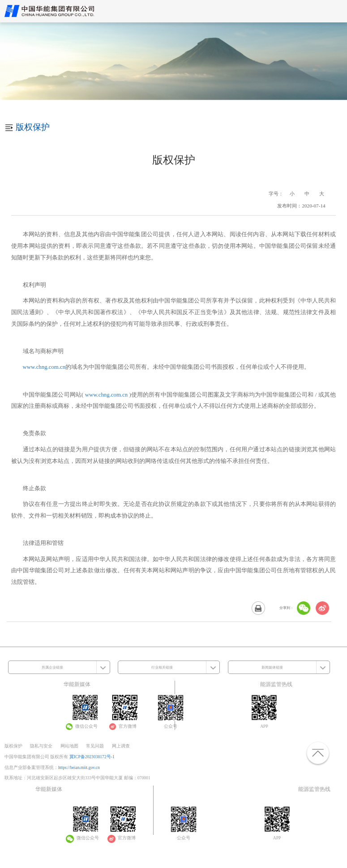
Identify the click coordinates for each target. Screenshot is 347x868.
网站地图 (69, 746)
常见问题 (95, 746)
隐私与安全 (41, 746)
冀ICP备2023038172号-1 (92, 757)
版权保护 (13, 746)
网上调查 (121, 746)
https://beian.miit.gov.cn (79, 767)
